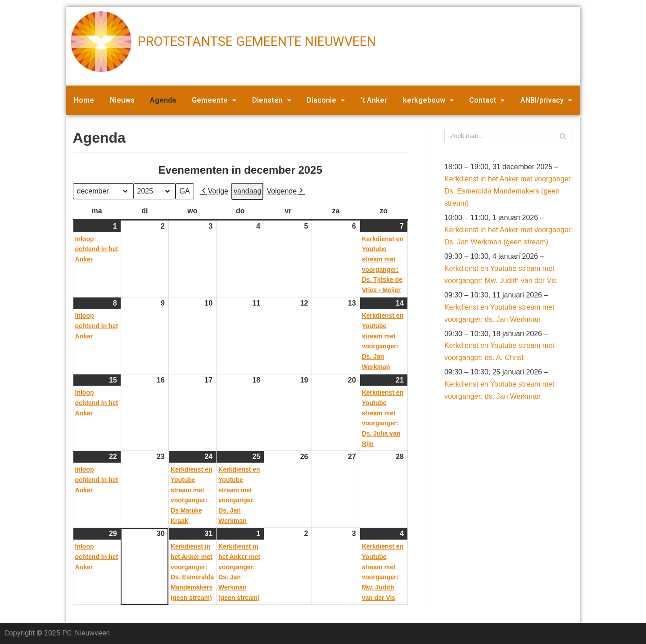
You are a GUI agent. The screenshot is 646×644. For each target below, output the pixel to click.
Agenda (163, 100)
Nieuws (122, 100)
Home (84, 100)
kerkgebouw (428, 100)
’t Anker (374, 100)
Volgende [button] (286, 191)
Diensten (272, 100)
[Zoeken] (509, 136)
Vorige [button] (214, 191)
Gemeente (214, 100)
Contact (487, 100)
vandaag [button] (247, 191)
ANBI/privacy (546, 100)
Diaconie (326, 100)
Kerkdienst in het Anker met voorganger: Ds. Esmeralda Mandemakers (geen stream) (509, 191)
